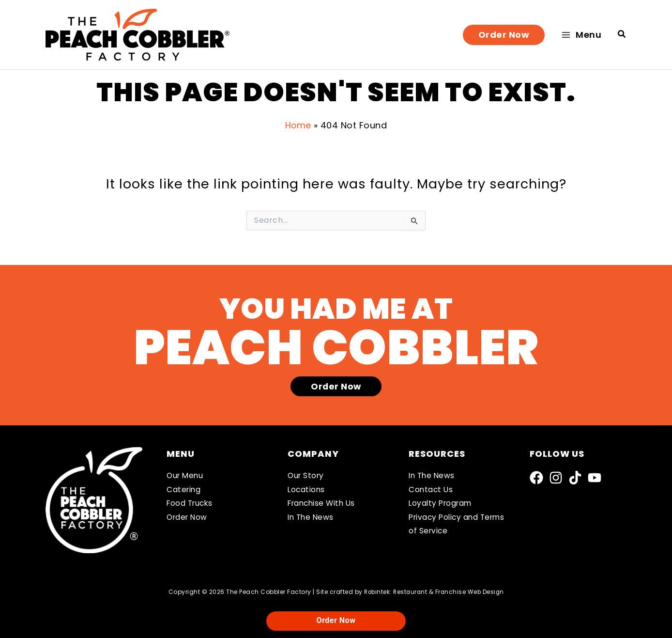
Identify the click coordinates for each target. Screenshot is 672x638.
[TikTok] (575, 478)
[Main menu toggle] (581, 35)
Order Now (188, 518)
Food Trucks (191, 504)
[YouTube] (595, 478)
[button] (504, 35)
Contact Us (431, 490)
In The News (312, 518)
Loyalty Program (442, 504)
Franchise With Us (324, 504)
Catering (184, 490)
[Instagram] (556, 478)
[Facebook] (536, 478)
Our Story (307, 476)
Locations (307, 490)
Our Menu (186, 476)
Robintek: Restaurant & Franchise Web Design (434, 592)
